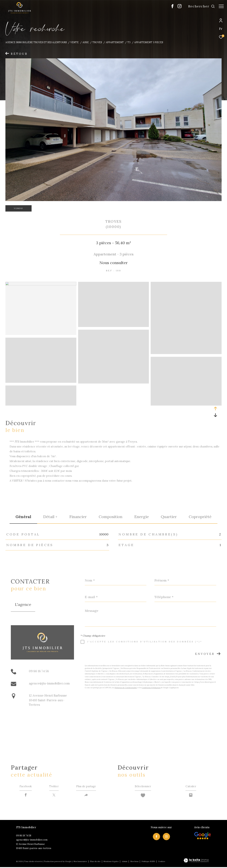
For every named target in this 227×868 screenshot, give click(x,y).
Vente (75, 42)
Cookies (162, 862)
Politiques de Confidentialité (126, 688)
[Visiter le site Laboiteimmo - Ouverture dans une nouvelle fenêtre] (196, 862)
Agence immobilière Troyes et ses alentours (36, 42)
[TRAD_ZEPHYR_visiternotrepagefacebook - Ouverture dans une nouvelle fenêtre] (171, 7)
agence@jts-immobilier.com (49, 683)
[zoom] (41, 284)
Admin (125, 862)
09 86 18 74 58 (39, 671)
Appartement (115, 42)
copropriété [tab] (200, 517)
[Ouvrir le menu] (221, 6)
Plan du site (96, 862)
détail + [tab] (50, 517)
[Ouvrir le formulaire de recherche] (200, 6)
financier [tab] (78, 517)
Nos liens (135, 862)
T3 (129, 42)
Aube (86, 42)
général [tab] (23, 517)
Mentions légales (111, 862)
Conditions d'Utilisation (151, 688)
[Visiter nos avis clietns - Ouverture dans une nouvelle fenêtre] (203, 837)
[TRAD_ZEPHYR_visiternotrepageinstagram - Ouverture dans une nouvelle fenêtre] (178, 7)
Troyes (97, 42)
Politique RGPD (148, 862)
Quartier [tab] (169, 517)
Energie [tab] (142, 517)
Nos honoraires (80, 862)
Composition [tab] (111, 517)
